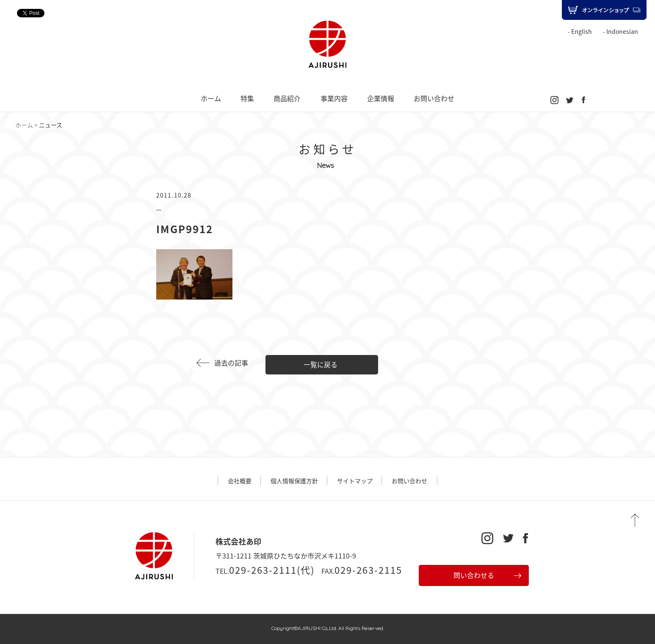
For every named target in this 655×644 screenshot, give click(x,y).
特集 (247, 98)
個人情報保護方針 (294, 481)
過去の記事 (231, 363)
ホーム (211, 98)
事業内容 (334, 98)
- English (580, 31)
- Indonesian (620, 31)
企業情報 (381, 98)
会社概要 (240, 481)
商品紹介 (287, 98)
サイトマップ (355, 481)
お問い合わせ (434, 98)
